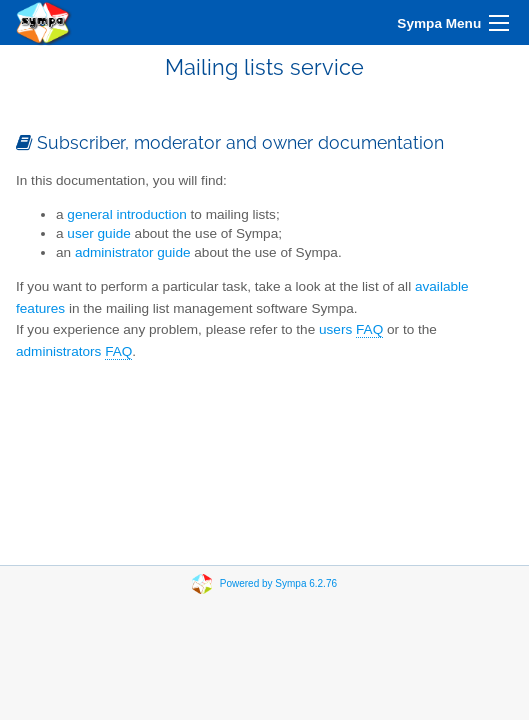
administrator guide (133, 252)
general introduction (126, 214)
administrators (74, 352)
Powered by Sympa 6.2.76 (278, 583)
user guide (98, 233)
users (351, 330)
